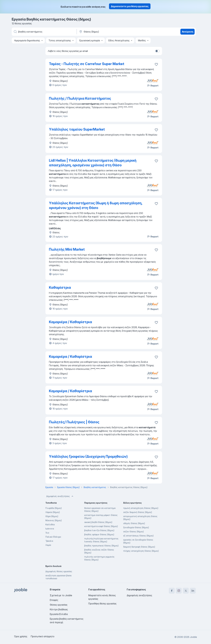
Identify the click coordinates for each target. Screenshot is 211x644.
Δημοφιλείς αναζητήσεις (60, 496)
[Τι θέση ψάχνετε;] (44, 32)
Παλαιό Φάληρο (53, 537)
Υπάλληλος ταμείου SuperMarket (77, 129)
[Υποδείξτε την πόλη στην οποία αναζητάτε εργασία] (109, 32)
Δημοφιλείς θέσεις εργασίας (59, 571)
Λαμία (48, 545)
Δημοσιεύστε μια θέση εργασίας (130, 6)
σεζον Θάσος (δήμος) (133, 532)
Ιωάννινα (50, 529)
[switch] (157, 51)
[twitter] (186, 591)
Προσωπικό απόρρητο (43, 636)
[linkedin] (193, 591)
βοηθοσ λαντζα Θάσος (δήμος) (99, 530)
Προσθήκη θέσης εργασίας (102, 604)
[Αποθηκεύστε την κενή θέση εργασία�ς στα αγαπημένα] (156, 99)
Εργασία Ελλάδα (59, 614)
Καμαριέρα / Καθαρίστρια (70, 322)
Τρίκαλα (49, 541)
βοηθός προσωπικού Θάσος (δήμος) (101, 546)
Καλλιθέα (50, 524)
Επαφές (54, 600)
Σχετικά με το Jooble (61, 595)
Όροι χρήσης (21, 636)
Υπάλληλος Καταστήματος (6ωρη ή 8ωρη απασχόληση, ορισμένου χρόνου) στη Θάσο (96, 205)
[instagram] (179, 591)
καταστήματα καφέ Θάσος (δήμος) (101, 526)
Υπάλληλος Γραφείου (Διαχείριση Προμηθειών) (88, 456)
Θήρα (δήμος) (52, 516)
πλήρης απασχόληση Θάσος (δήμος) (141, 551)
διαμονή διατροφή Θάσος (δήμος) (139, 547)
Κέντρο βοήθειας (59, 609)
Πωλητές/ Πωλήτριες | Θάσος (74, 422)
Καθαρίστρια (60, 287)
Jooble (193, 637)
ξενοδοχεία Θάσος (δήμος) (136, 527)
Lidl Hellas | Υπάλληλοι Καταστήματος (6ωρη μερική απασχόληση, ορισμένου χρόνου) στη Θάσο (93, 163)
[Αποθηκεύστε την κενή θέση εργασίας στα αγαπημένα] (156, 64)
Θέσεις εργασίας (59, 605)
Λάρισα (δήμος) (53, 512)
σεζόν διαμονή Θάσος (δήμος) (138, 512)
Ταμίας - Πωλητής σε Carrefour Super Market (87, 64)
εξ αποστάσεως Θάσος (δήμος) (138, 536)
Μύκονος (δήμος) (54, 520)
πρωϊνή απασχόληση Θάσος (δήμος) (141, 508)
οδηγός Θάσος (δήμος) (134, 523)
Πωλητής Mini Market (67, 249)
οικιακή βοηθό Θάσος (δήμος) (98, 522)
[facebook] (172, 591)
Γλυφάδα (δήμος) (54, 508)
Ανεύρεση (188, 32)
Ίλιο (47, 533)
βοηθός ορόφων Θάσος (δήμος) (99, 534)
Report (153, 86)
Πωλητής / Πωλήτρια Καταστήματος (80, 98)
